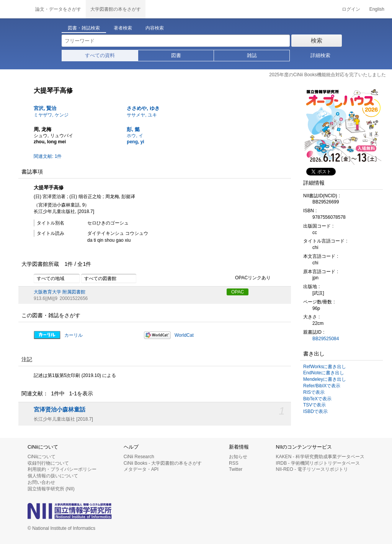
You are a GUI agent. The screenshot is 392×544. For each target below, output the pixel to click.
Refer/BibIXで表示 (322, 386)
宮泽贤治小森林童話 (60, 410)
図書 (176, 55)
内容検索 (155, 28)
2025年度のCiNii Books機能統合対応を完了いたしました (327, 75)
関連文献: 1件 (48, 156)
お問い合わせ (41, 482)
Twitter (236, 469)
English (377, 9)
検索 (317, 40)
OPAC (238, 292)
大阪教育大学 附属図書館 (60, 292)
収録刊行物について (48, 463)
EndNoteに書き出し (324, 373)
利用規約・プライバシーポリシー (62, 469)
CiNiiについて (42, 457)
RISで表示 (314, 392)
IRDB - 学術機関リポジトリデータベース (318, 463)
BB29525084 (326, 339)
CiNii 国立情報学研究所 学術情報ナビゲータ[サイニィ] (15, 9)
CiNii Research (139, 457)
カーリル (73, 335)
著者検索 (123, 28)
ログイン (351, 9)
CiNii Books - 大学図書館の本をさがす (163, 463)
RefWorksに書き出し (325, 367)
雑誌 (252, 55)
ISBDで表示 (315, 411)
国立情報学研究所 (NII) (51, 489)
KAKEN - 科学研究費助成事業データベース (320, 457)
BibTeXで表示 (317, 399)
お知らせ (238, 457)
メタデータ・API (141, 469)
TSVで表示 (314, 405)
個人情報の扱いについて (53, 476)
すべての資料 (100, 55)
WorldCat (184, 335)
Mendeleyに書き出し (325, 379)
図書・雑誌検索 (84, 28)
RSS (234, 463)
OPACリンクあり (249, 278)
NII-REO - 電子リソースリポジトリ (312, 469)
